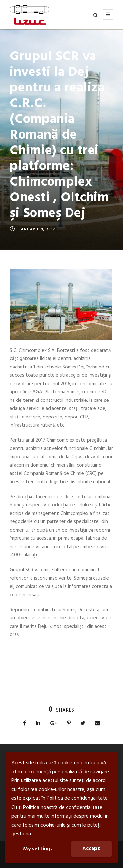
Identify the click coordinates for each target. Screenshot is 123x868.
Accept (91, 849)
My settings (38, 849)
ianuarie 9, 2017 (37, 229)
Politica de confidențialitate (77, 798)
